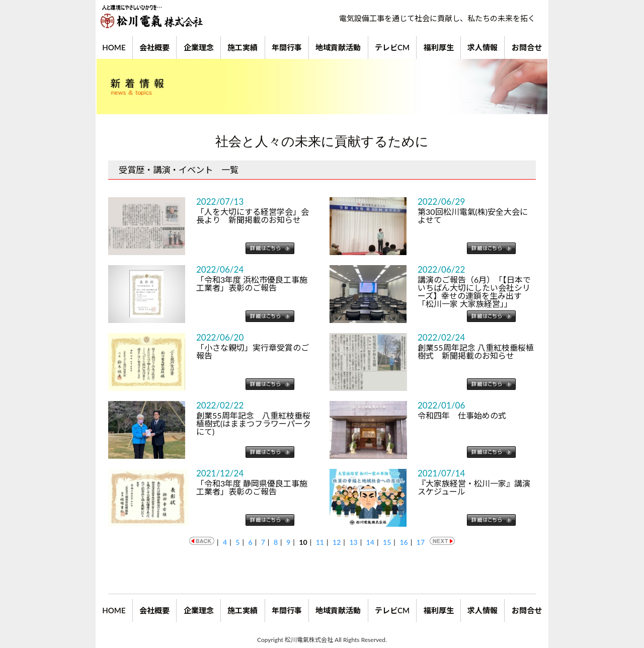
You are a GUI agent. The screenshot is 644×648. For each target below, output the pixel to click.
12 (337, 542)
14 (370, 542)
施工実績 (243, 47)
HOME (114, 47)
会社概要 (154, 47)
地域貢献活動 (338, 47)
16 (404, 542)
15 (387, 542)
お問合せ (527, 47)
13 (353, 542)
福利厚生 (439, 47)
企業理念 (199, 47)
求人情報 (482, 47)
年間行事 (287, 47)
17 (421, 542)
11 (320, 542)
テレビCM (392, 47)
